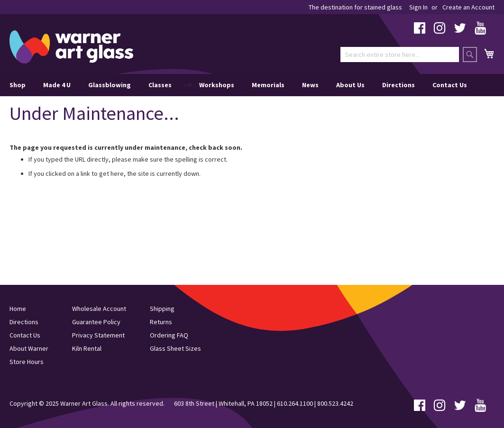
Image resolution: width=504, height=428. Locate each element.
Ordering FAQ (169, 335)
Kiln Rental (87, 348)
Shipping (162, 309)
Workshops (217, 85)
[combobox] (400, 55)
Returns (161, 322)
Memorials (268, 85)
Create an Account (468, 7)
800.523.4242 (335, 403)
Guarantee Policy (96, 322)
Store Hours (27, 362)
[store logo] (71, 47)
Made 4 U (57, 85)
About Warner (29, 348)
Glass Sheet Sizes (175, 348)
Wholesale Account (99, 309)
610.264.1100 (295, 403)
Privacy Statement (98, 335)
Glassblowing (110, 85)
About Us (350, 85)
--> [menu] (238, 85)
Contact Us (450, 85)
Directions (399, 85)
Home (18, 309)
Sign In (418, 7)
